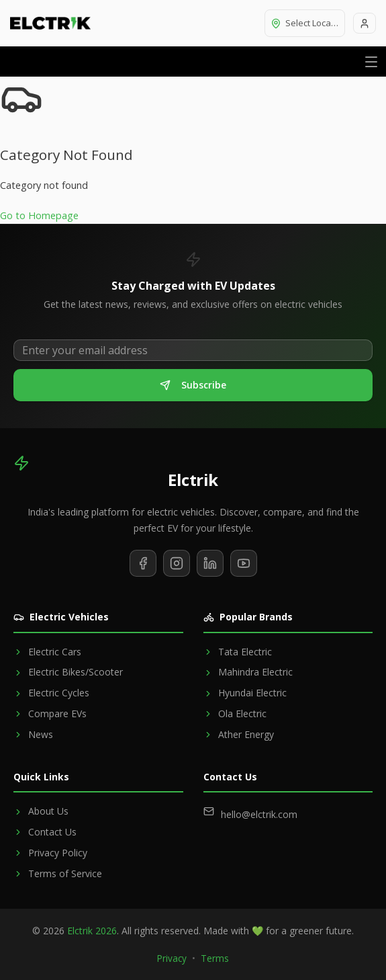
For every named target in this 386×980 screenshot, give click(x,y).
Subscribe (193, 385)
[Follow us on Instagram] (177, 563)
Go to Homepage (39, 215)
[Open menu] (371, 62)
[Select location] (305, 23)
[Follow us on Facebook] (143, 563)
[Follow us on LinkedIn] (210, 563)
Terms (215, 958)
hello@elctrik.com (259, 814)
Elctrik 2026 (92, 931)
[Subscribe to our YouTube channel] (244, 563)
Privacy (172, 958)
